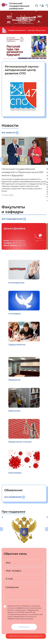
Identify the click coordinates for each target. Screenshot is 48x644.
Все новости (10, 133)
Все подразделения (14, 219)
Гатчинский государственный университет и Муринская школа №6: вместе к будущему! (23, 172)
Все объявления (15, 497)
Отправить (24, 627)
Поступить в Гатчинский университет (26, 636)
